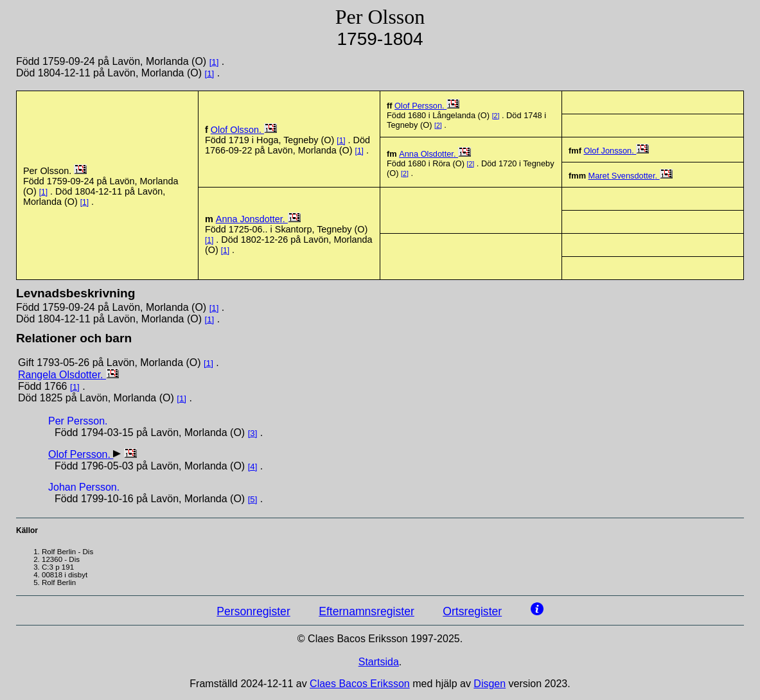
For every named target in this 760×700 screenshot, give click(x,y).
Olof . (237, 130)
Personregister (253, 611)
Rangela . (62, 375)
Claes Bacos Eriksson (360, 684)
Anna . (429, 154)
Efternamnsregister (367, 611)
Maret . (624, 176)
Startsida (379, 662)
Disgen (490, 684)
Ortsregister (472, 611)
